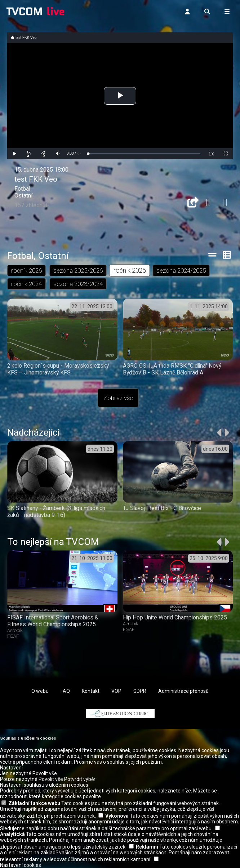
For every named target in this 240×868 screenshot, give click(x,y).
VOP (116, 691)
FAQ (65, 691)
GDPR (140, 691)
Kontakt (91, 691)
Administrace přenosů (183, 691)
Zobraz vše (118, 398)
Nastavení (11, 768)
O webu (40, 691)
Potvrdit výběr (80, 779)
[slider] (144, 154)
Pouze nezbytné (19, 779)
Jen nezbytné (16, 773)
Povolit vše (45, 773)
